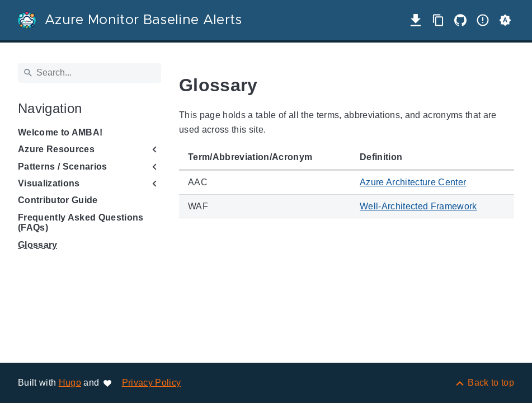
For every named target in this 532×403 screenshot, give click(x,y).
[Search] (90, 73)
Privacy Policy (152, 383)
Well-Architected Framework (418, 206)
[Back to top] (484, 383)
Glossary (38, 245)
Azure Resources (56, 149)
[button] (505, 20)
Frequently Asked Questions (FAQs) (81, 222)
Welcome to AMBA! (60, 132)
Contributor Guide (58, 200)
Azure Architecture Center (413, 182)
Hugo (70, 383)
